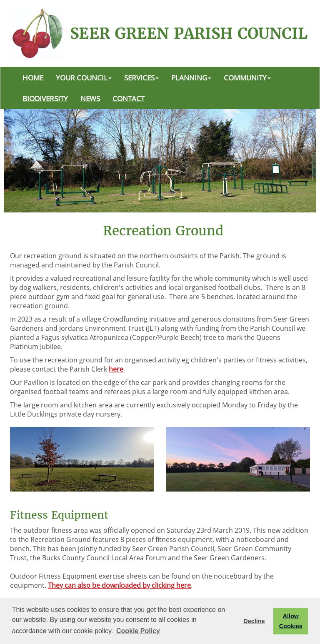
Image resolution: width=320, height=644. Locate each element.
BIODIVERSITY (45, 98)
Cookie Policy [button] (138, 631)
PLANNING (191, 77)
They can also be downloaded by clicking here (119, 585)
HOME (33, 77)
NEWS (90, 98)
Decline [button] (254, 621)
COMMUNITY (247, 77)
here (116, 369)
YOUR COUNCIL (84, 77)
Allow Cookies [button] (291, 621)
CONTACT (129, 98)
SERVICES (141, 77)
